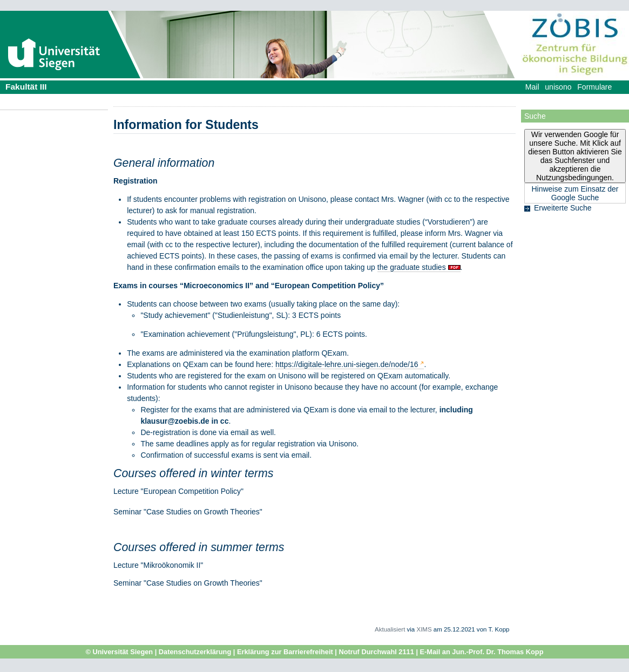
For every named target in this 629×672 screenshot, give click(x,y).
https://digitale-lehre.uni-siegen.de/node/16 (347, 364)
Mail (532, 87)
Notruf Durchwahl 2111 (376, 652)
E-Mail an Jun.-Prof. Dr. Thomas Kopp (482, 652)
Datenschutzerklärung (195, 652)
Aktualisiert (390, 629)
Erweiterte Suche (563, 208)
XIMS (424, 629)
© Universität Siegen (120, 652)
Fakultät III (26, 87)
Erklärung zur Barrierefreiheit (285, 652)
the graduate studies (412, 267)
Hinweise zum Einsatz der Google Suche (575, 193)
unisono (558, 87)
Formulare (594, 87)
